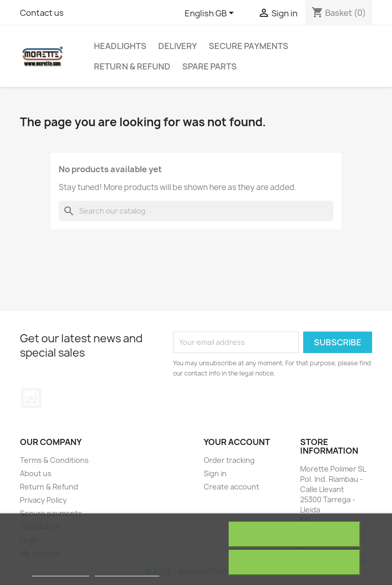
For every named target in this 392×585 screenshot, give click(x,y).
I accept (295, 563)
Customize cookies (127, 571)
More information (60, 571)
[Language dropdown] (211, 14)
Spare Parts (210, 66)
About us (36, 473)
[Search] (196, 211)
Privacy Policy (43, 500)
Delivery (178, 46)
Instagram (31, 398)
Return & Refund (132, 66)
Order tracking (229, 460)
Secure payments (249, 46)
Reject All (295, 534)
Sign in (215, 473)
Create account (231, 487)
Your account (237, 442)
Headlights (120, 46)
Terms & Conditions (54, 460)
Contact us (42, 13)
